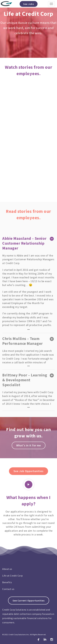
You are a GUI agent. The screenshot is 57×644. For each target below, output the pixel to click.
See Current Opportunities (29, 601)
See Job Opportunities (28, 471)
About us (7, 569)
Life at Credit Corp (13, 576)
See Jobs (29, 4)
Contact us (8, 589)
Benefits (7, 582)
